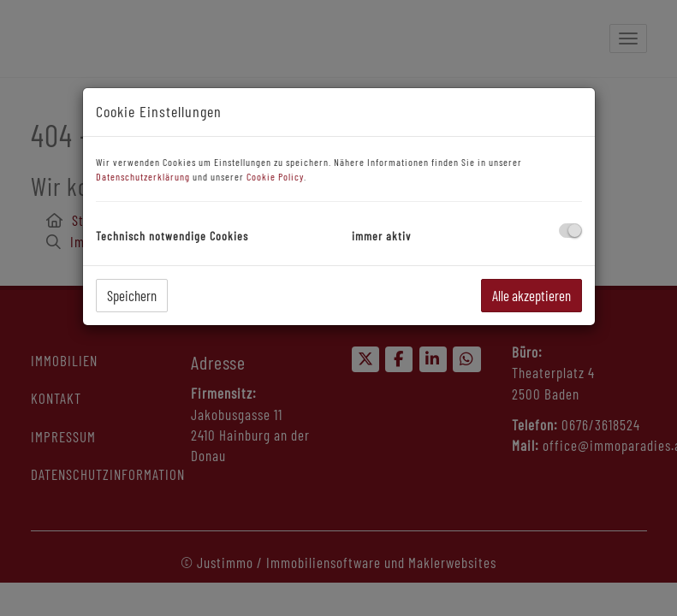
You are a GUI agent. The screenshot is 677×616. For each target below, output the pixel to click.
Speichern (132, 295)
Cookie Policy (275, 176)
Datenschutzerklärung (143, 176)
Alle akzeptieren (532, 295)
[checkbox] (570, 231)
